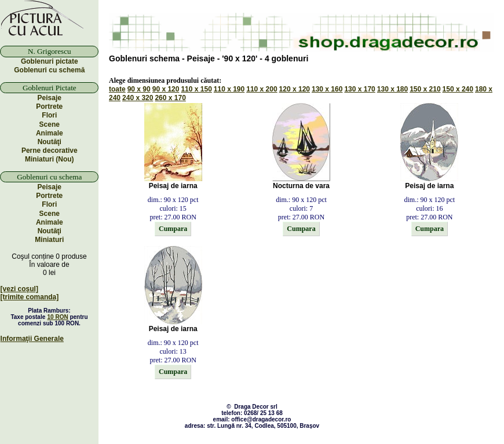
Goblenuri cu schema (49, 177)
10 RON (58, 317)
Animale (50, 133)
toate (117, 89)
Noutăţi (50, 142)
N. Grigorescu (50, 51)
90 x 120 (166, 89)
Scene (50, 124)
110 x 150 (196, 89)
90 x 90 (139, 89)
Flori (49, 115)
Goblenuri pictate (50, 61)
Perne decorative (50, 151)
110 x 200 (262, 89)
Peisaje (50, 98)
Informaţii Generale (32, 339)
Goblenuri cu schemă (49, 70)
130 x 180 (392, 89)
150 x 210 (425, 89)
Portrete (49, 107)
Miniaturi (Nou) (50, 159)
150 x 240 (458, 89)
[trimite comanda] (30, 297)
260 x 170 (170, 98)
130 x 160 (327, 89)
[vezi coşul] (19, 289)
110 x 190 (229, 89)
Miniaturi (49, 240)
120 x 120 (295, 89)
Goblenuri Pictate (50, 88)
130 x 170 (359, 89)
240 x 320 (138, 98)
